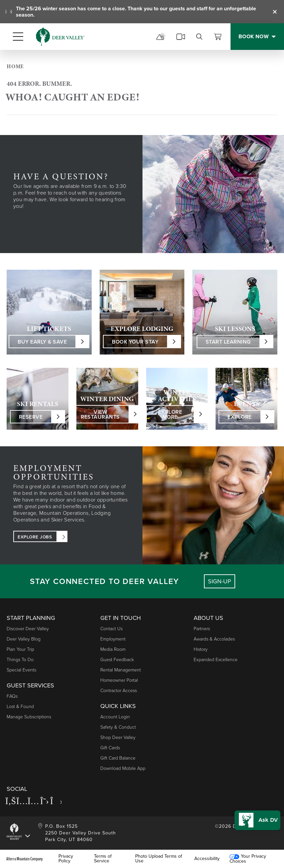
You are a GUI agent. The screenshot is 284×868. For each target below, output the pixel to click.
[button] (256, 817)
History (201, 649)
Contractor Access (119, 691)
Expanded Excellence (216, 660)
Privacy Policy (66, 859)
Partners (202, 629)
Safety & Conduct (118, 727)
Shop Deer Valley (118, 737)
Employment (113, 639)
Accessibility (207, 859)
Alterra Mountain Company (25, 859)
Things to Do (20, 660)
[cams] (181, 37)
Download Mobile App (123, 768)
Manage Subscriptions (29, 717)
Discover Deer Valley (28, 629)
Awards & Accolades (214, 639)
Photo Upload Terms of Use (159, 859)
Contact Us (111, 629)
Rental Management (121, 670)
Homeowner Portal (119, 680)
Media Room (113, 649)
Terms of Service (103, 859)
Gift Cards (110, 748)
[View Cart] (218, 37)
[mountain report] (161, 37)
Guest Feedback (117, 660)
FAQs (12, 696)
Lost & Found (20, 707)
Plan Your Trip (20, 649)
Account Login (115, 717)
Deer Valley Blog (24, 639)
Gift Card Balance (118, 758)
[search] (199, 37)
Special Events (21, 670)
